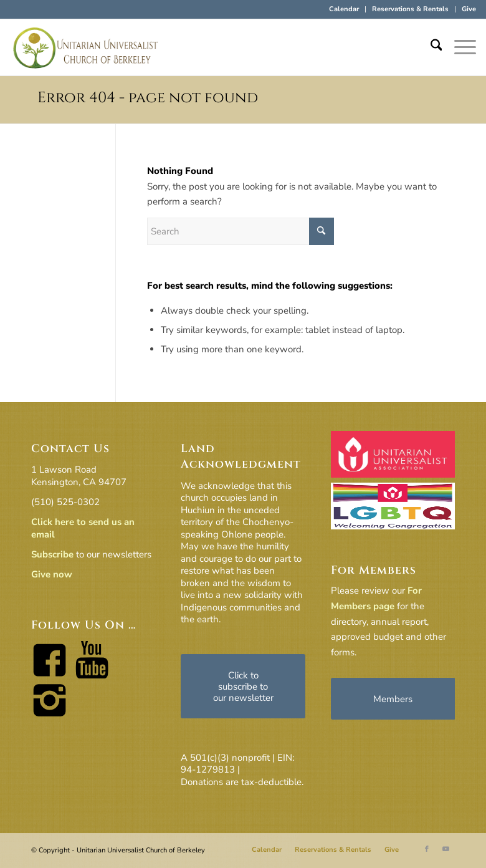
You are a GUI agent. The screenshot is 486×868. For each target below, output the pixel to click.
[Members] (393, 699)
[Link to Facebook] (427, 849)
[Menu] (459, 47)
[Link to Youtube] (445, 849)
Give (469, 9)
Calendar (344, 9)
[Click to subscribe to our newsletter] (243, 686)
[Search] (430, 47)
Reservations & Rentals (410, 9)
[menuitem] (344, 9)
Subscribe (52, 554)
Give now (52, 574)
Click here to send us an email (83, 528)
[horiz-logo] (86, 47)
